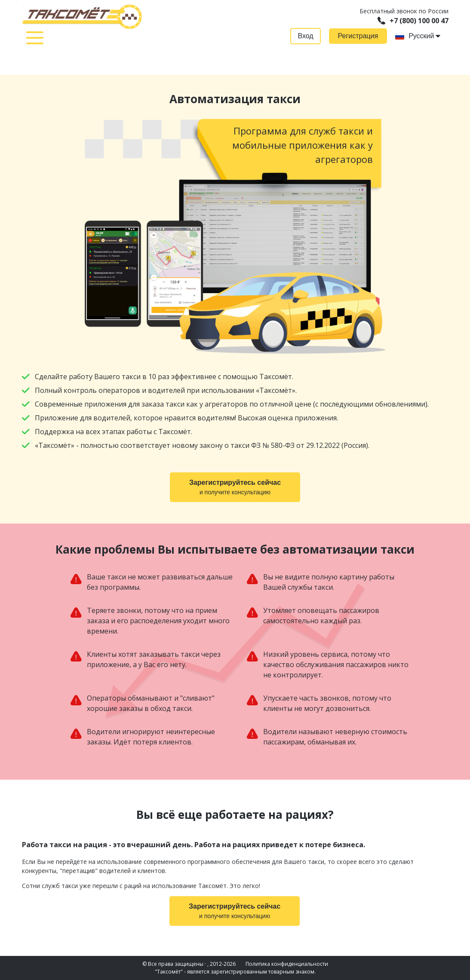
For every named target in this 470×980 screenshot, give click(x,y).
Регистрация (358, 36)
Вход (305, 36)
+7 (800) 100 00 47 (413, 21)
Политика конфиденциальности (287, 964)
